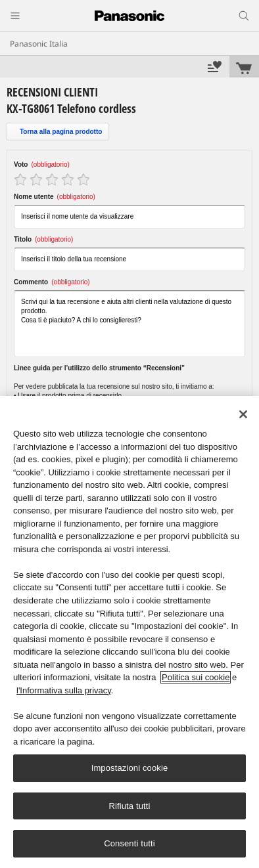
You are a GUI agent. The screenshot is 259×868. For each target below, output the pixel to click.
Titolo (43, 239)
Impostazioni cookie (130, 768)
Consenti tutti (129, 843)
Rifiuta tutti (129, 806)
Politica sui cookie (196, 677)
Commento (52, 282)
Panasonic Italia (39, 44)
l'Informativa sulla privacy (64, 690)
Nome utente (55, 197)
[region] (129, 632)
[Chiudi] (243, 414)
